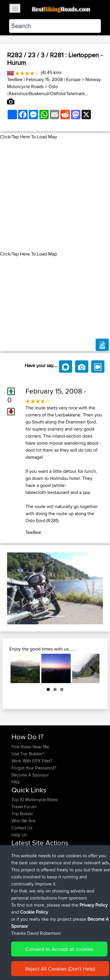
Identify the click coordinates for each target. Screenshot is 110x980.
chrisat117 (21, 895)
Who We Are (23, 821)
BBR (52, 853)
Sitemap (66, 957)
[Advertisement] (55, 195)
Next (91, 668)
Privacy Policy (90, 957)
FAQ (15, 782)
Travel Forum (24, 807)
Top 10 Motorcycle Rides (35, 800)
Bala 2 (58, 895)
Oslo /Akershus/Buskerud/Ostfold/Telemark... (48, 90)
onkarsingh (23, 853)
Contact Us (22, 828)
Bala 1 (58, 909)
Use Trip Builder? (28, 754)
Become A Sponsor (30, 775)
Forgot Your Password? (34, 768)
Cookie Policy (17, 964)
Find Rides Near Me (30, 747)
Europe (73, 79)
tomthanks (22, 860)
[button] (14, 588)
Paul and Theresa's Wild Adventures (46, 874)
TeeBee (15, 79)
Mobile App (83, 867)
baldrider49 (23, 867)
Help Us (19, 835)
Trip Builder (22, 814)
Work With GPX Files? (32, 761)
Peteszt (19, 888)
